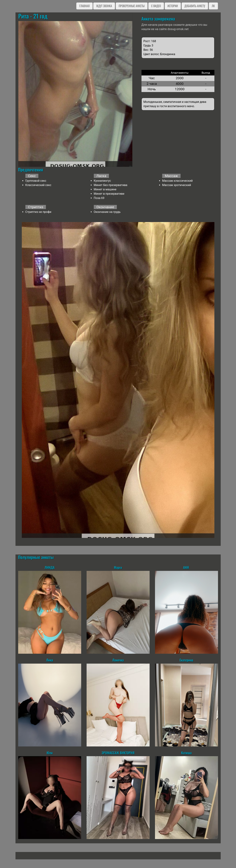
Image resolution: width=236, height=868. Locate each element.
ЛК (213, 6)
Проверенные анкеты (132, 6)
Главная (84, 6)
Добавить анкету (195, 6)
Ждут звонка (104, 6)
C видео (156, 6)
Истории (173, 6)
